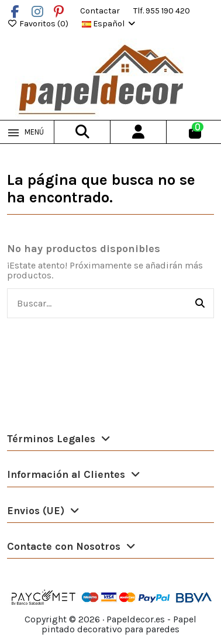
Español (109, 24)
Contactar (101, 11)
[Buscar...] (200, 304)
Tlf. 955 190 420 (162, 11)
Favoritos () (39, 24)
